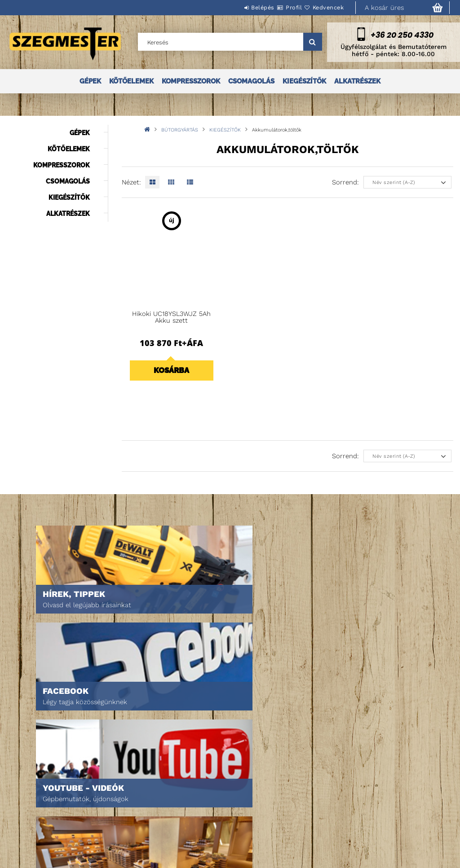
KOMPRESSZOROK (191, 81)
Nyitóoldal (34, 783)
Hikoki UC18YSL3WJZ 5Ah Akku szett (171, 317)
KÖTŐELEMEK (131, 81)
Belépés (236, 7)
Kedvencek (323, 7)
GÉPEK (90, 81)
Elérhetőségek (235, 842)
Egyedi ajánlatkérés (48, 809)
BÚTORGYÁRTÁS (180, 130)
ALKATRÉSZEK (357, 81)
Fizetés (223, 817)
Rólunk (29, 821)
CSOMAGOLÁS (251, 81)
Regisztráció (134, 796)
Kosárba (171, 370)
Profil (278, 7)
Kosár (124, 821)
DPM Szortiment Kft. (338, 829)
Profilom (128, 809)
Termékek (32, 796)
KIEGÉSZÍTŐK (304, 81)
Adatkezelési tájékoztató (250, 804)
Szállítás (226, 829)
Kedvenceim (132, 834)
